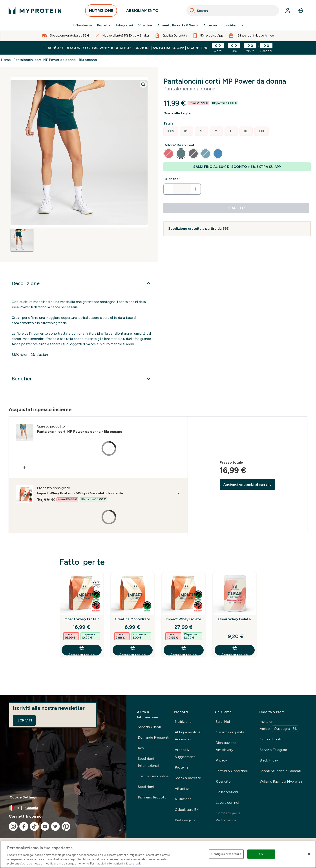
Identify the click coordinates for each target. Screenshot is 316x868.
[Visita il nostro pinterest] (66, 826)
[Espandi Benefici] (82, 379)
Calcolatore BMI (188, 810)
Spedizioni (146, 787)
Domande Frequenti (153, 737)
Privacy (221, 760)
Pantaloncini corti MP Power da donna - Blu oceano (55, 60)
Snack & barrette (188, 778)
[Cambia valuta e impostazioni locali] (63, 808)
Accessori (211, 26)
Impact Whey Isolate (184, 619)
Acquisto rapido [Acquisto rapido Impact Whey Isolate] (184, 650)
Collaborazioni (227, 792)
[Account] (288, 11)
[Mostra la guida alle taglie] (237, 113)
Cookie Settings (23, 797)
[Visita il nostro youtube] (45, 826)
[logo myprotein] (35, 11)
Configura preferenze (226, 854)
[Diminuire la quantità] (168, 189)
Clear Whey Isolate (235, 619)
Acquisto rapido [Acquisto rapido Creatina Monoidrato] (132, 650)
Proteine (104, 26)
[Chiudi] (309, 854)
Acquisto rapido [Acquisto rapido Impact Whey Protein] (81, 650)
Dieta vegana (185, 820)
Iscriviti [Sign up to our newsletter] (24, 720)
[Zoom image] (143, 84)
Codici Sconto (271, 739)
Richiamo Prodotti (152, 797)
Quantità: (172, 179)
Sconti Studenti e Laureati (280, 771)
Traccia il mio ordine (153, 776)
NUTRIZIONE (101, 12)
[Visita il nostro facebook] (24, 826)
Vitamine (145, 26)
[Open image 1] (22, 240)
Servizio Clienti (149, 727)
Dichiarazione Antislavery (226, 746)
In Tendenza (82, 26)
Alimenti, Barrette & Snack (178, 26)
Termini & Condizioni (232, 771)
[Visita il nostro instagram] (13, 826)
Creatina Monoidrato (133, 619)
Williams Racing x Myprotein (281, 781)
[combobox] (233, 11)
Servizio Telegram (273, 750)
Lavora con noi (227, 803)
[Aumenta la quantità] (196, 189)
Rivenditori (224, 781)
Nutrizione (183, 722)
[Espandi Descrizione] (82, 283)
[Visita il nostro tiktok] (34, 826)
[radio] (171, 131)
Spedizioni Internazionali (148, 762)
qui (138, 863)
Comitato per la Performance (228, 817)
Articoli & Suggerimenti (185, 753)
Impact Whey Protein (82, 619)
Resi (141, 748)
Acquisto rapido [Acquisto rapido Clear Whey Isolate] (235, 650)
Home (6, 60)
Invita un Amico (279, 726)
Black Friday (269, 760)
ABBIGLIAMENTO (142, 12)
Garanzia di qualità (230, 732)
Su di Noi (223, 722)
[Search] (192, 11)
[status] (182, 189)
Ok (261, 854)
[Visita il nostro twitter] (55, 826)
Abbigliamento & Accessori (188, 736)
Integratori (124, 26)
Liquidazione (234, 26)
